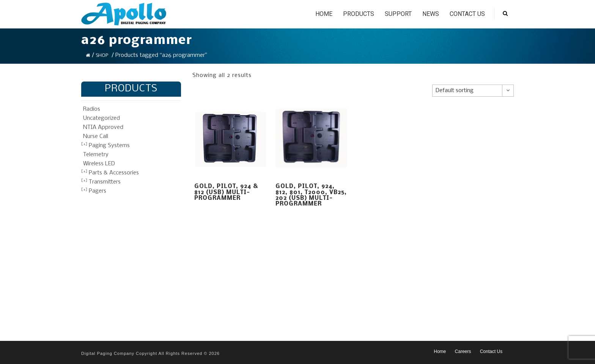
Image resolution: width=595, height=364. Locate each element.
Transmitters (105, 182)
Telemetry (96, 155)
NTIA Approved (103, 127)
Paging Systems (109, 146)
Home (324, 14)
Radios (92, 109)
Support (398, 14)
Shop (102, 56)
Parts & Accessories (114, 173)
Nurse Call (96, 136)
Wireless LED (99, 164)
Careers (463, 351)
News (431, 14)
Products (359, 14)
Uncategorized (102, 118)
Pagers (98, 191)
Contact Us (467, 14)
